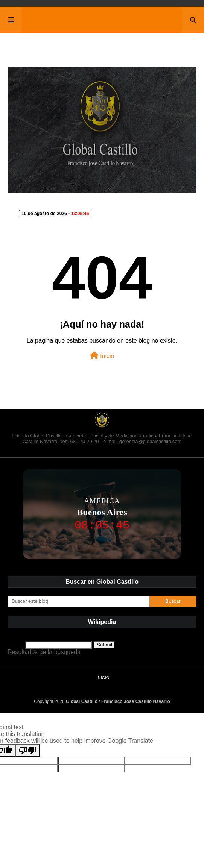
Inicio (102, 355)
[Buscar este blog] (78, 601)
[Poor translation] (27, 750)
